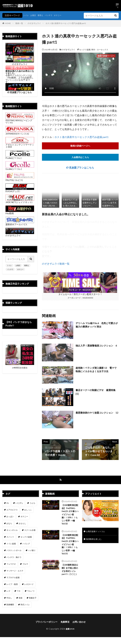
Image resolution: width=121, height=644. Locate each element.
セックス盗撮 (85, 50)
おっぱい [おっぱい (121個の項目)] (10, 517)
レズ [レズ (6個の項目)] (8, 592)
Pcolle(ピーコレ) (20, 157)
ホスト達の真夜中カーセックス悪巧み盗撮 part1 (66, 23)
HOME (8, 23)
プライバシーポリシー (46, 623)
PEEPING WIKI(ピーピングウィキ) (20, 120)
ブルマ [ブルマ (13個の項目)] (25, 565)
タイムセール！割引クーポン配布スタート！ (80, 294)
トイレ (26, 15)
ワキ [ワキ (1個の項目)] (19, 592)
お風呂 (35, 15)
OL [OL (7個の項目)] (8, 504)
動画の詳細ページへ (80, 146)
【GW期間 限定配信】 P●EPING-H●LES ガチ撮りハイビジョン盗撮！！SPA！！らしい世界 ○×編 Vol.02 (70, 516)
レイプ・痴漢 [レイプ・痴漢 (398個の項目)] (12, 585)
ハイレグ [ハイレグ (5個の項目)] (26, 544)
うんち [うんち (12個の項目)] (32, 504)
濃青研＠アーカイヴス (20, 223)
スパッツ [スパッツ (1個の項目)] (10, 538)
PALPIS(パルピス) (20, 179)
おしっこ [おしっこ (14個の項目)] (28, 511)
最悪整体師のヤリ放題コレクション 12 (97, 415)
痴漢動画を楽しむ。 (96, 541)
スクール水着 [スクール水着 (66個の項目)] (30, 531)
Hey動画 (20, 212)
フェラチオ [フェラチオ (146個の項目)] (11, 565)
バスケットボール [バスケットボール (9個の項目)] (14, 551)
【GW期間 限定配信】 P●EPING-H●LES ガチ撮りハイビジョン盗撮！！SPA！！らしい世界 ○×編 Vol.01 (70, 547)
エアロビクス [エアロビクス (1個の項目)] (12, 511)
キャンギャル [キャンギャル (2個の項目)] (12, 531)
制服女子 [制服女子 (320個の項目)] (33, 599)
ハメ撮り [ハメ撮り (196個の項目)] (32, 551)
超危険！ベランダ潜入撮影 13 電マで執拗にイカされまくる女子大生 (96, 370)
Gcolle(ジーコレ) (20, 168)
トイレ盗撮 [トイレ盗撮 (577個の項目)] (11, 544)
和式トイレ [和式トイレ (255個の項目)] (25, 605)
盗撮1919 (70, 629)
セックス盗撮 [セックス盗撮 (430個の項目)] (26, 538)
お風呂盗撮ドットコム (97, 532)
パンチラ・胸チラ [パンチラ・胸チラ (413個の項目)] (14, 558)
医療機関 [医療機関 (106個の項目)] (10, 605)
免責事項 (65, 623)
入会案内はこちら (80, 158)
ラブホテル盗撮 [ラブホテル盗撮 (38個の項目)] (13, 578)
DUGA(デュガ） (20, 190)
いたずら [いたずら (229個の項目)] (19, 504)
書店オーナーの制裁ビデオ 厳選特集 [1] (97, 393)
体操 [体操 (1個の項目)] (21, 599)
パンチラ (52, 15)
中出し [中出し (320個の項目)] (9, 599)
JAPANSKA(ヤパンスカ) (20, 133)
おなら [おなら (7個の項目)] (9, 524)
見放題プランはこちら (82, 168)
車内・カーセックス (100, 50)
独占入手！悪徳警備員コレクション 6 (97, 348)
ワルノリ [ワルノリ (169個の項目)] (31, 592)
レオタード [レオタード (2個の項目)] (29, 585)
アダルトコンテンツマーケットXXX (20, 145)
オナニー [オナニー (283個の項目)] (24, 517)
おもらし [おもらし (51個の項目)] (22, 524)
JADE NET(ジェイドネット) (20, 201)
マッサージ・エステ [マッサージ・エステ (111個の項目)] (15, 571)
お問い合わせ (79, 623)
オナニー (62, 15)
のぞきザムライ (34, 23)
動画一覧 (19, 23)
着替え (43, 15)
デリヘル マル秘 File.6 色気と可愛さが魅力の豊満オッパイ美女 (97, 326)
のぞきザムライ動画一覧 (56, 264)
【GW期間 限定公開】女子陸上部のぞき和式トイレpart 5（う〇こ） (69, 575)
